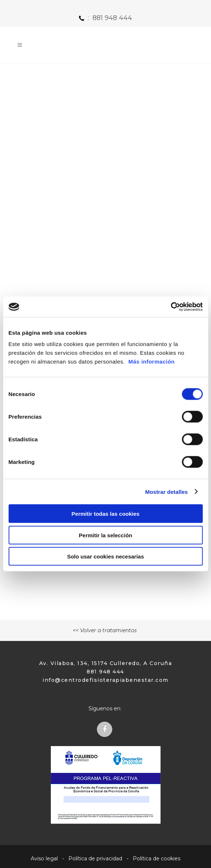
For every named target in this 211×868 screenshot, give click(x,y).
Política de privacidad (95, 859)
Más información (152, 362)
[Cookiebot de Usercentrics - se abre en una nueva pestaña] (171, 307)
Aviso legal (44, 859)
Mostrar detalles (167, 491)
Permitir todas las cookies (106, 514)
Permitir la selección (106, 535)
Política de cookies (157, 859)
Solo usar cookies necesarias (105, 556)
